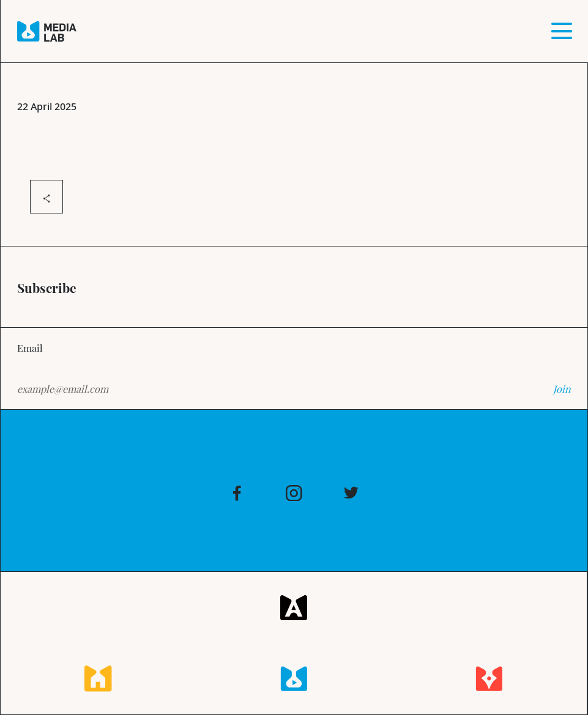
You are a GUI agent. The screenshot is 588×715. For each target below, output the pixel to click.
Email (30, 347)
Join (562, 388)
